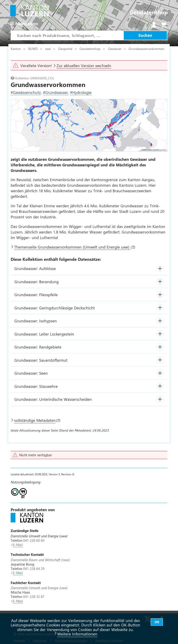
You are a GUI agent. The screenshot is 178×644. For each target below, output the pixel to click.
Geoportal (66, 49)
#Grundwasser (55, 92)
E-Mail (18, 545)
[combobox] (67, 35)
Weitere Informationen (77, 634)
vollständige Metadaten (35, 420)
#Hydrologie (81, 92)
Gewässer (115, 49)
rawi (48, 49)
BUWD (33, 49)
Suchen (145, 35)
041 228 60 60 (34, 540)
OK (157, 622)
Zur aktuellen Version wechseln (84, 65)
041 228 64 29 (34, 569)
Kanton (16, 49)
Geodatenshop (90, 49)
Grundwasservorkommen (146, 49)
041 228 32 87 (34, 597)
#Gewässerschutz (26, 92)
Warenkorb (164, 25)
